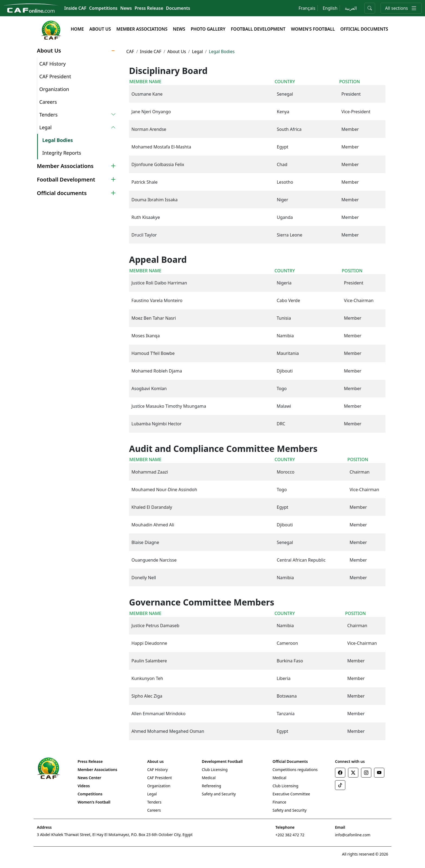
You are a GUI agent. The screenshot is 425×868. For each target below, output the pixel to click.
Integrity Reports (62, 153)
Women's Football (313, 29)
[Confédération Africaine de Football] (31, 8)
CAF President (55, 76)
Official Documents (364, 29)
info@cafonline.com (353, 835)
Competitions (103, 8)
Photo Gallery (208, 29)
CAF (130, 51)
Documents (178, 8)
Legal (197, 51)
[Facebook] (340, 773)
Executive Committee (291, 794)
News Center (89, 778)
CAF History (53, 64)
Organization (54, 89)
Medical (209, 778)
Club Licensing (215, 770)
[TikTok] (340, 785)
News (126, 8)
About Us (100, 29)
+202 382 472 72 (290, 835)
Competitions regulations (295, 770)
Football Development (258, 29)
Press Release (149, 8)
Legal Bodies (58, 140)
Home (77, 29)
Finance (279, 802)
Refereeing (211, 786)
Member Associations (142, 29)
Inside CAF (75, 8)
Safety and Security (219, 794)
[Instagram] (366, 773)
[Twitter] (353, 773)
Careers (48, 102)
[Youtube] (379, 773)
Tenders (154, 802)
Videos (84, 786)
